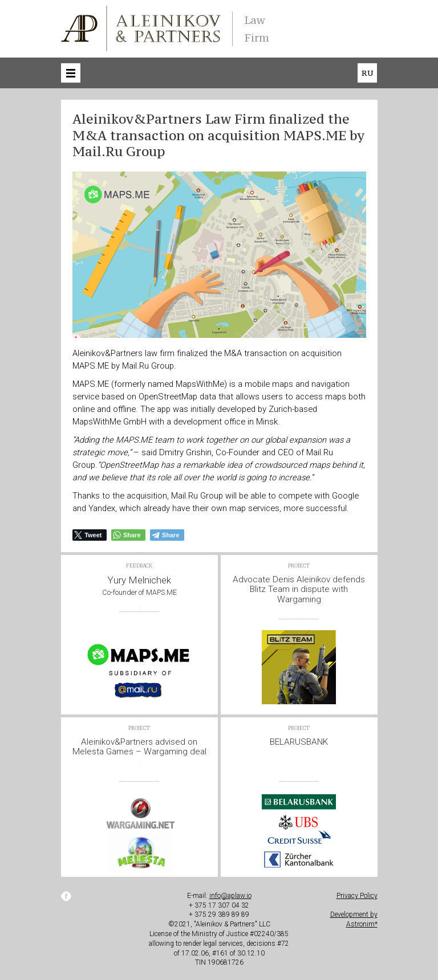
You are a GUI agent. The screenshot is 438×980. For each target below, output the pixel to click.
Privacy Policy (357, 896)
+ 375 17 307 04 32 (219, 905)
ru (367, 73)
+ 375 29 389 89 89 (219, 914)
